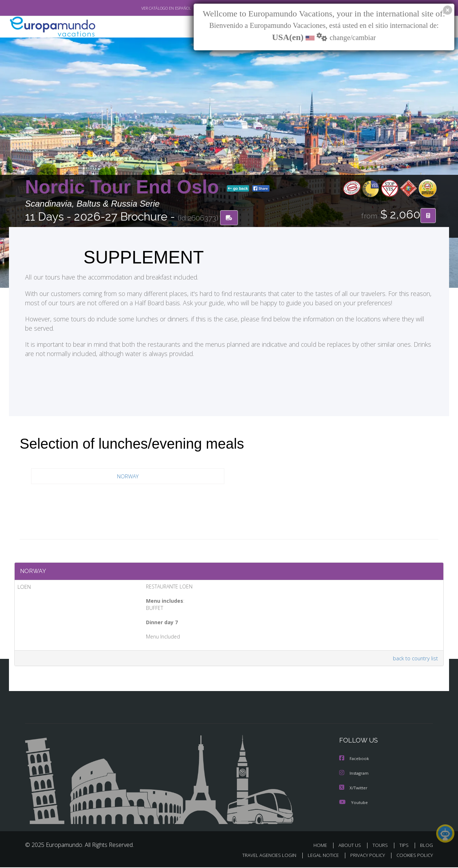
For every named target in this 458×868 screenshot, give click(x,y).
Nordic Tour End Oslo (125, 187)
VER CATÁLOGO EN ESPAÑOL (150, 8)
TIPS (405, 846)
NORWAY (128, 476)
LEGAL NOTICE (318, 856)
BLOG (427, 846)
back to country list (415, 660)
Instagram (355, 775)
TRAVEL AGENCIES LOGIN (262, 856)
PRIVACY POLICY (364, 856)
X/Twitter (354, 789)
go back (238, 189)
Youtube (354, 803)
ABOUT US (352, 846)
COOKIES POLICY (413, 856)
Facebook (355, 760)
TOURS (382, 846)
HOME (323, 846)
